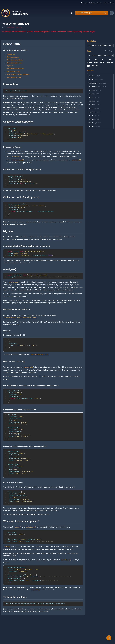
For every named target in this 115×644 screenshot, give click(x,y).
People (99, 3)
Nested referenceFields (15, 69)
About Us (84, 3)
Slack (112, 3)
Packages (92, 3)
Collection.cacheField (14, 63)
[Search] (71, 13)
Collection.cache (13, 57)
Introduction (11, 54)
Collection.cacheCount (15, 60)
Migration (10, 66)
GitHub (106, 3)
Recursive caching (13, 72)
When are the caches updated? (18, 74)
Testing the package (14, 77)
